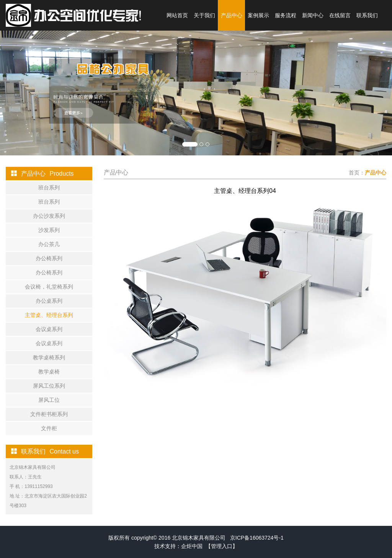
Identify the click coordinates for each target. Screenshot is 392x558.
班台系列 (49, 188)
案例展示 (258, 15)
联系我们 (367, 15)
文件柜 (49, 428)
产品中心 (232, 15)
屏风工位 (49, 400)
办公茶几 (49, 244)
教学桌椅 (49, 372)
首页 (354, 173)
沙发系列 (49, 230)
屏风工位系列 (49, 386)
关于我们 (204, 15)
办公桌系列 (49, 301)
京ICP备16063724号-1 (257, 538)
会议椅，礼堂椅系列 (49, 287)
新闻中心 (313, 15)
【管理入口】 (222, 546)
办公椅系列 (49, 258)
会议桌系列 (49, 329)
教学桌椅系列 (49, 357)
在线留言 (340, 15)
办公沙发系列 (49, 216)
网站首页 (177, 15)
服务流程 (286, 15)
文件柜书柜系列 (49, 414)
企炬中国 (192, 546)
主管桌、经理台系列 (49, 315)
